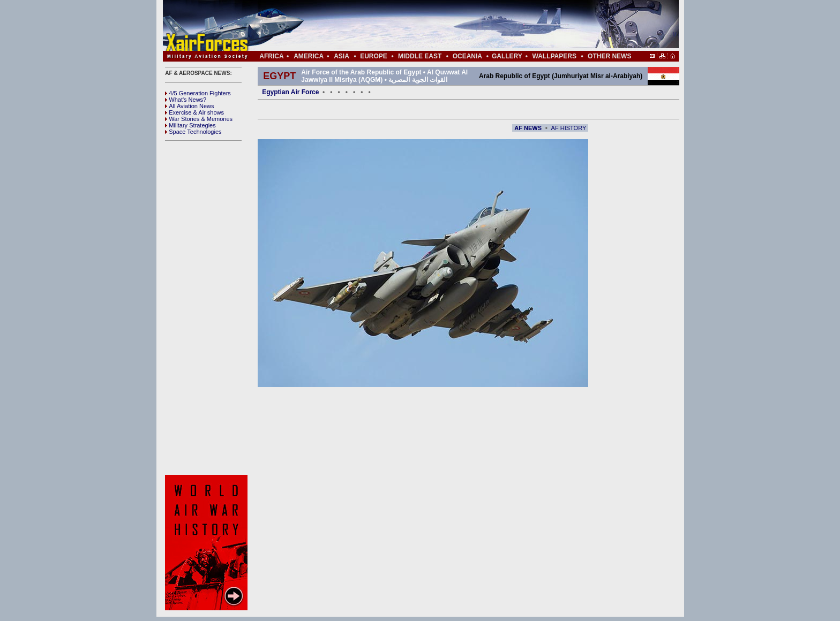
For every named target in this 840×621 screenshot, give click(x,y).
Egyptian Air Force (290, 92)
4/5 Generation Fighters (199, 93)
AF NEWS (528, 128)
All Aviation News (189, 106)
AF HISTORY (569, 128)
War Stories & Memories (199, 119)
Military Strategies (190, 125)
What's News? (186, 100)
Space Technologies (193, 132)
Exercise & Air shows (194, 112)
